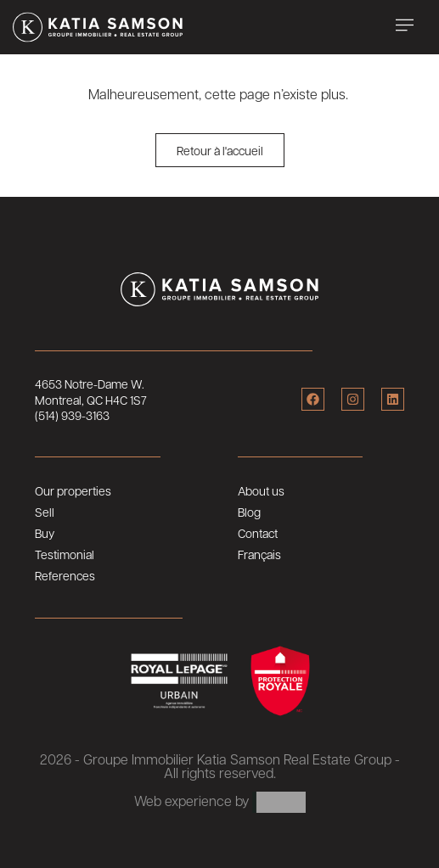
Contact (258, 533)
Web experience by (191, 801)
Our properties (73, 490)
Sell (45, 512)
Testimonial (65, 554)
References (65, 575)
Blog (249, 512)
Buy (45, 533)
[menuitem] (321, 554)
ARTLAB (279, 802)
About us (261, 490)
